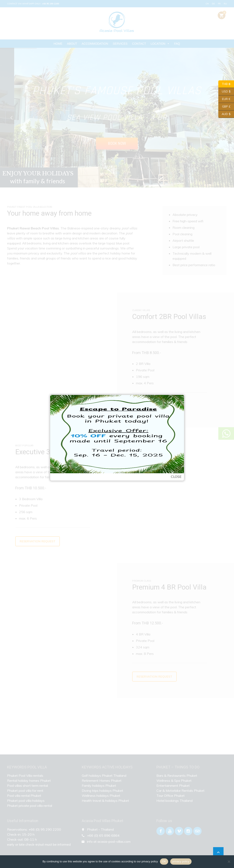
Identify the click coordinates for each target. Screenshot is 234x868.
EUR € (224, 99)
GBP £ (224, 107)
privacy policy (181, 861)
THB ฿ (224, 84)
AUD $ (224, 114)
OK (164, 861)
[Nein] (229, 862)
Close (176, 477)
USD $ (224, 92)
